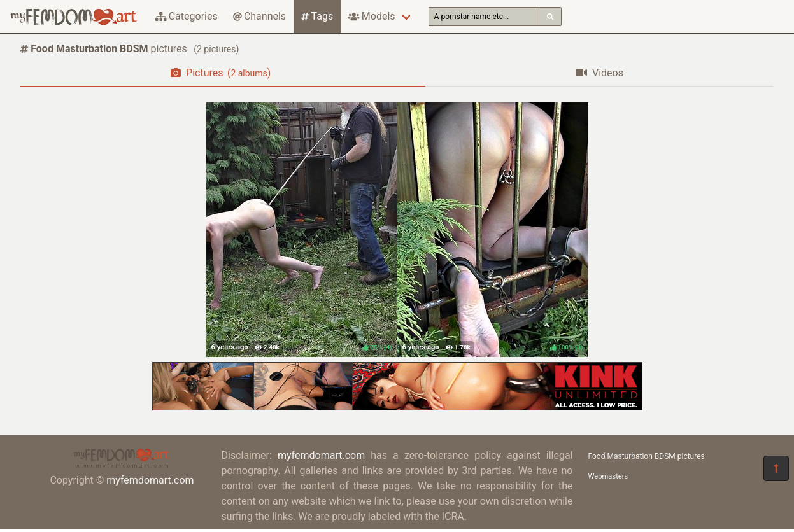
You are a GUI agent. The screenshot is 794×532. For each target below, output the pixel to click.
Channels (259, 16)
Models (372, 16)
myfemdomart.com (150, 480)
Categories (187, 16)
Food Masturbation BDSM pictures (647, 456)
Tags (317, 16)
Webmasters (608, 476)
